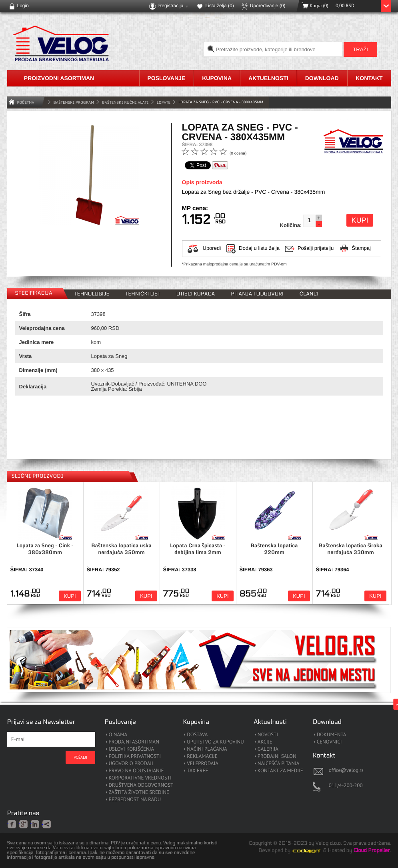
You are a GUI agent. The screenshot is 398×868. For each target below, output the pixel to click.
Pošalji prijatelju (316, 248)
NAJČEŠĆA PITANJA (279, 764)
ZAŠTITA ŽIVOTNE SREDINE (139, 793)
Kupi (360, 220)
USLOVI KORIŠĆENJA (132, 749)
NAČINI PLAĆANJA (207, 749)
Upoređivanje (268, 6)
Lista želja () (219, 6)
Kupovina (217, 78)
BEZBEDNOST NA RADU (135, 800)
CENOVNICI (329, 742)
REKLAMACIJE (202, 756)
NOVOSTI (268, 735)
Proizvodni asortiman (59, 78)
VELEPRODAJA (203, 764)
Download (322, 78)
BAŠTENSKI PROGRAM (74, 102)
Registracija (171, 6)
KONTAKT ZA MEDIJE (280, 771)
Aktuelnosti (268, 78)
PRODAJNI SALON (277, 756)
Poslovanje (167, 78)
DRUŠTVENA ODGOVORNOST (141, 785)
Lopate (164, 102)
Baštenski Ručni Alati (125, 102)
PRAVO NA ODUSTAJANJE (136, 771)
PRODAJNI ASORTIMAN (134, 742)
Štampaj (361, 248)
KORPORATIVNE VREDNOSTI (140, 778)
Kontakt (369, 78)
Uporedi (212, 248)
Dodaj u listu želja (259, 248)
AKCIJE (265, 742)
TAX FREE (197, 771)
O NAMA (118, 735)
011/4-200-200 (346, 785)
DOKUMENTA (332, 735)
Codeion (312, 851)
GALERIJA (268, 749)
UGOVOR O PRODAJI (131, 764)
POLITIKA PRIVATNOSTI (135, 756)
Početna (26, 102)
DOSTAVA (197, 735)
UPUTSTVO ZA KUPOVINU (215, 742)
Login (23, 6)
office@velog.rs (346, 770)
